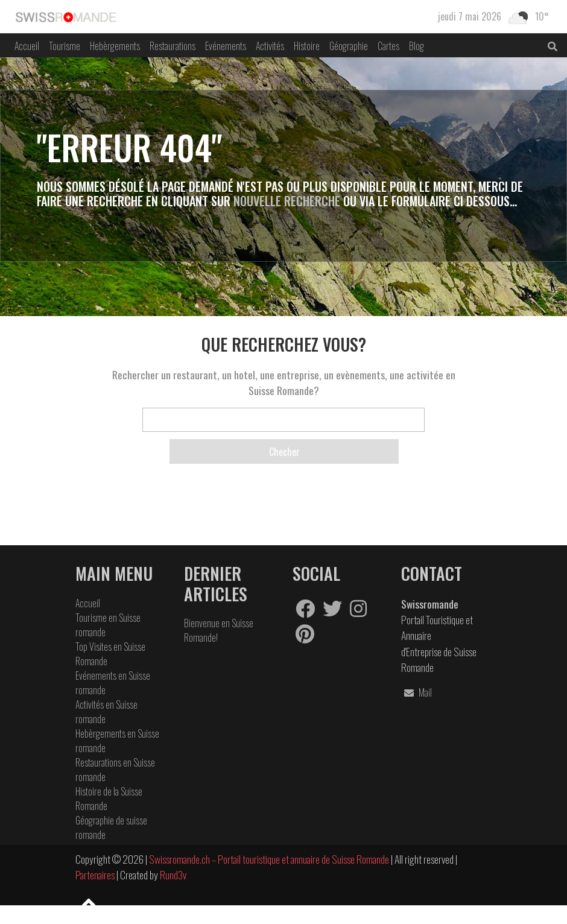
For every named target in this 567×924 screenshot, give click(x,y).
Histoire (307, 46)
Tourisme (65, 46)
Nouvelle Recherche (288, 201)
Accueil (27, 46)
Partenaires (96, 875)
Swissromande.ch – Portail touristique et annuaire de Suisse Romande (269, 859)
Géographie (349, 46)
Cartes (388, 46)
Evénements (226, 46)
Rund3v (173, 875)
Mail (417, 692)
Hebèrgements (115, 46)
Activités (270, 46)
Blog (417, 46)
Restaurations (173, 46)
